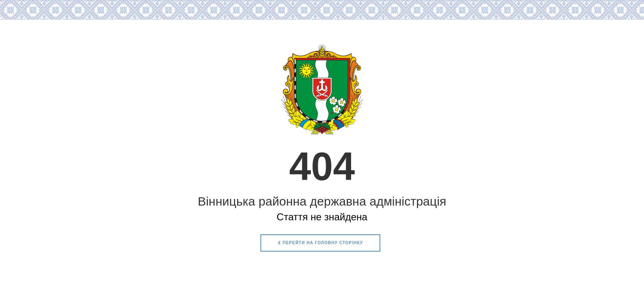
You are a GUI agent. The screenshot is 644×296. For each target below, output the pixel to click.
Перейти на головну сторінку (320, 243)
